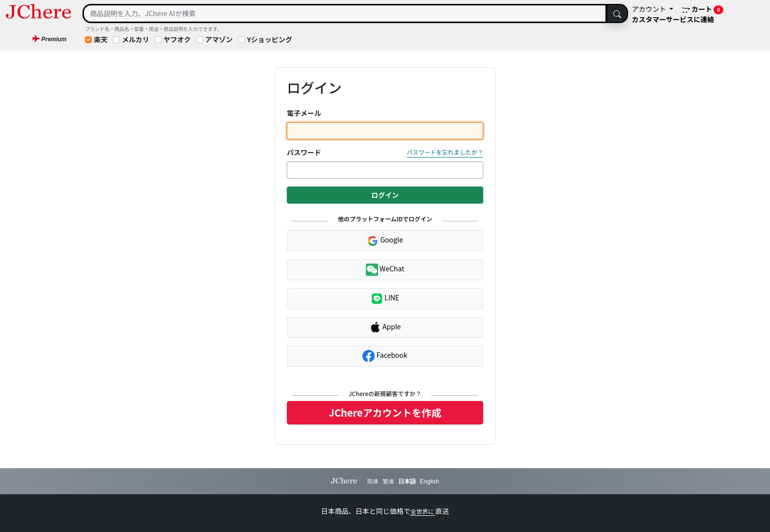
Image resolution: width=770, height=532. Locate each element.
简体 (373, 481)
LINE (385, 299)
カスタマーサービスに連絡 (673, 19)
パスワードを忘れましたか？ (445, 152)
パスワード (304, 152)
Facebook (385, 356)
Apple (385, 327)
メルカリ (136, 39)
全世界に (423, 511)
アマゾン (219, 39)
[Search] (345, 13)
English (429, 481)
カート (702, 9)
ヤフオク (177, 39)
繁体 (388, 481)
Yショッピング (270, 39)
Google (385, 240)
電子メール (304, 113)
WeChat (385, 270)
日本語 (407, 481)
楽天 (101, 39)
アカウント (650, 9)
